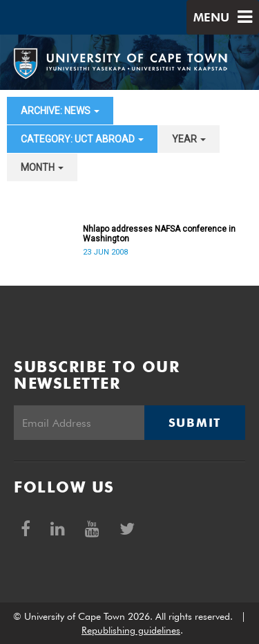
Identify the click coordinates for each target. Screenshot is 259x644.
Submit (195, 423)
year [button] (189, 139)
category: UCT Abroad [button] (82, 139)
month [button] (42, 167)
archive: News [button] (60, 111)
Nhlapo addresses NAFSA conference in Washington (159, 234)
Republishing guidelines (131, 630)
